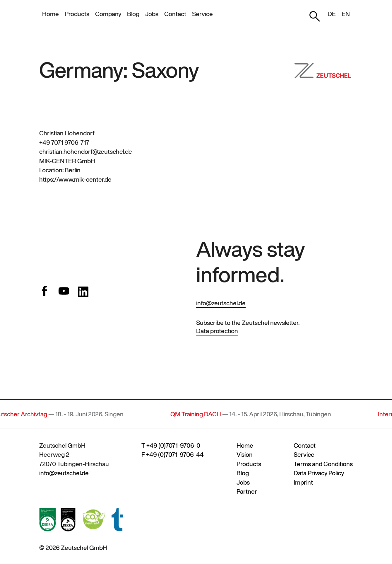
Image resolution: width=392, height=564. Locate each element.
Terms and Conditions (323, 464)
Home (51, 14)
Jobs (152, 14)
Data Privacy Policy (319, 473)
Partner (247, 491)
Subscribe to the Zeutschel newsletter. (248, 323)
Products (77, 14)
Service (202, 14)
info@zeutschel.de (221, 303)
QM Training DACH (198, 414)
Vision (245, 455)
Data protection (217, 331)
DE (332, 14)
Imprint (303, 482)
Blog (133, 14)
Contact (175, 14)
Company (108, 14)
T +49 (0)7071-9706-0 (171, 445)
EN (346, 14)
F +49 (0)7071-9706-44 (173, 455)
